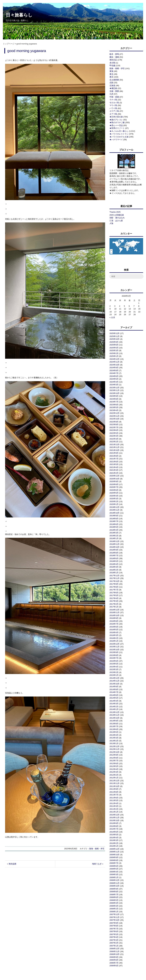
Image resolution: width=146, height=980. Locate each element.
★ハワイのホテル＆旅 (119, 137)
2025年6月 (114, 345)
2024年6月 (114, 376)
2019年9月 (114, 516)
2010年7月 (114, 829)
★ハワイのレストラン (119, 134)
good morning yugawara (27, 51)
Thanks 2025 (115, 212)
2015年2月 (114, 672)
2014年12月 (115, 678)
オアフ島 (113, 114)
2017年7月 (114, 590)
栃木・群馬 (114, 54)
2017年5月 (114, 595)
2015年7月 (114, 658)
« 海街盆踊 (12, 864)
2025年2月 (114, 353)
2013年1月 (114, 743)
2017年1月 (114, 607)
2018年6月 (114, 558)
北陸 (111, 83)
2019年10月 (115, 513)
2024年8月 (114, 370)
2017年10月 (115, 581)
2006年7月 (114, 963)
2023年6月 (114, 405)
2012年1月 (114, 778)
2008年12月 (115, 880)
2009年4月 (114, 872)
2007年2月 (114, 943)
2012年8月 (114, 758)
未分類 (112, 63)
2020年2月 (114, 501)
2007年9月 (114, 923)
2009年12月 (115, 849)
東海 (111, 71)
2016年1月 (114, 641)
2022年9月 (114, 422)
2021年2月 (114, 473)
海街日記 (113, 60)
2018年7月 (114, 556)
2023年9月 (114, 396)
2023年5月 (114, 407)
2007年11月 (115, 917)
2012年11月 (115, 749)
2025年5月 (114, 348)
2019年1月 (114, 538)
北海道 (112, 86)
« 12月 (112, 317)
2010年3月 (114, 840)
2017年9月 (114, 584)
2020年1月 (114, 504)
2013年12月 (115, 712)
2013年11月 (115, 715)
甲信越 (112, 66)
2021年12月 (115, 445)
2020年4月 (114, 496)
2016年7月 (114, 624)
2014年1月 (114, 709)
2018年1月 (114, 573)
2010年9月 (114, 823)
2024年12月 (115, 359)
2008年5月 (114, 900)
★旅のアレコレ (116, 120)
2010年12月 (115, 815)
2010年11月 (115, 818)
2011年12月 (115, 781)
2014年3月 (114, 704)
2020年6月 (114, 490)
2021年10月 (115, 450)
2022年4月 (114, 436)
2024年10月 (115, 365)
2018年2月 (114, 570)
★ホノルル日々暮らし (119, 131)
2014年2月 (114, 707)
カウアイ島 (114, 111)
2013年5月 (114, 732)
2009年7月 (114, 863)
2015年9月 (114, 652)
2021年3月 (114, 470)
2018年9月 (114, 550)
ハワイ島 (113, 108)
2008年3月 (114, 906)
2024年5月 (114, 379)
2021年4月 (114, 467)
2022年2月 (114, 442)
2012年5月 (114, 766)
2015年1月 (114, 675)
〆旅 (111, 223)
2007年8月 (114, 926)
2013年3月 (114, 738)
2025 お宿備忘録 (117, 215)
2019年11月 (115, 510)
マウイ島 (113, 105)
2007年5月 (114, 934)
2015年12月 (115, 644)
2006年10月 (115, 954)
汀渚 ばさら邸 (116, 221)
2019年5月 (114, 527)
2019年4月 (114, 530)
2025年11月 (115, 336)
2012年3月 (114, 772)
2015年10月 (115, 650)
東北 (111, 74)
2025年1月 (114, 356)
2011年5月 (114, 800)
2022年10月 (115, 419)
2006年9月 (114, 957)
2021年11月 (115, 447)
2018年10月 (115, 547)
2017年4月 (114, 598)
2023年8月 (114, 399)
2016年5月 (114, 630)
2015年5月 (114, 664)
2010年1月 (114, 846)
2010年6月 (114, 832)
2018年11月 (115, 544)
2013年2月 (114, 741)
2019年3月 (114, 533)
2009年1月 (114, 877)
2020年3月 (114, 499)
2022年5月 (114, 433)
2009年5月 (114, 869)
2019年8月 (114, 519)
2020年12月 (115, 476)
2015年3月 (114, 669)
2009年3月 (114, 874)
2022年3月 (114, 439)
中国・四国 (114, 97)
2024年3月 (114, 385)
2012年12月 (115, 746)
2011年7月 (114, 795)
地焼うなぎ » (98, 864)
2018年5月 (114, 561)
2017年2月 (114, 604)
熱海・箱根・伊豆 (97, 849)
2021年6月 (114, 462)
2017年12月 (115, 576)
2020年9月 (114, 481)
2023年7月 (114, 402)
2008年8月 (114, 892)
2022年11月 (115, 416)
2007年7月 (114, 929)
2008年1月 (114, 912)
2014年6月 (114, 695)
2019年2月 (114, 536)
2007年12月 (115, 914)
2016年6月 (114, 627)
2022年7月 (114, 427)
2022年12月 (115, 413)
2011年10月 (115, 786)
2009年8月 (114, 860)
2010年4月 (114, 838)
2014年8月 (114, 689)
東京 (111, 77)
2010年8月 (114, 826)
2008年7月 (114, 894)
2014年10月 (115, 684)
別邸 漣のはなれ (117, 218)
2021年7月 (114, 459)
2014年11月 (115, 681)
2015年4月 (114, 667)
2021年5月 (114, 464)
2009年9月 (114, 857)
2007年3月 (114, 940)
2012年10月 (115, 752)
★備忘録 (113, 88)
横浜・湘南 (114, 57)
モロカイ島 (114, 103)
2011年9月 (114, 789)
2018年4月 (114, 564)
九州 (111, 94)
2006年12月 (115, 949)
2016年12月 (115, 610)
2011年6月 (114, 798)
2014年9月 (114, 687)
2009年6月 (114, 866)
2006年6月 (114, 966)
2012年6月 (114, 763)
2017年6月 (114, 593)
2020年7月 (114, 487)
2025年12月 (115, 333)
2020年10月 (115, 479)
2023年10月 (115, 393)
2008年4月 (114, 903)
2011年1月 (114, 812)
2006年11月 (115, 951)
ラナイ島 (113, 100)
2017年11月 (115, 578)
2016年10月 (115, 615)
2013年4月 (114, 735)
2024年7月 (114, 373)
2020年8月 (114, 484)
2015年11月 (115, 647)
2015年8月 (114, 655)
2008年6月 (114, 897)
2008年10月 (115, 886)
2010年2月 (114, 843)
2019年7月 (114, 521)
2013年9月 (114, 721)
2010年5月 (114, 835)
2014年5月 (114, 698)
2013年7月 (114, 726)
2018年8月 (114, 553)
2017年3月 (114, 601)
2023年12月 (115, 388)
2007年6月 (114, 931)
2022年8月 (114, 424)
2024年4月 (114, 382)
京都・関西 (114, 91)
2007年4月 (114, 937)
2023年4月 (114, 410)
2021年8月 (114, 456)
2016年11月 (115, 612)
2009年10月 (115, 855)
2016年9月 (114, 618)
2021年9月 (114, 453)
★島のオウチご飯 (117, 122)
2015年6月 (114, 661)
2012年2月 (114, 775)
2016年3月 (114, 635)
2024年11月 (115, 362)
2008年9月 (114, 889)
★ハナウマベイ (116, 140)
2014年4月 (114, 701)
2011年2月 (114, 809)
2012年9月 (114, 755)
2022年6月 (114, 430)
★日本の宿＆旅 (116, 117)
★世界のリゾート (117, 128)
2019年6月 (114, 524)
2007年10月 (115, 920)
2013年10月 (115, 718)
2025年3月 (114, 350)
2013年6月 (114, 729)
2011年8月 (114, 792)
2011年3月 (114, 806)
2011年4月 (114, 803)
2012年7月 (114, 761)
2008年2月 (114, 909)
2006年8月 (114, 960)
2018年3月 (114, 567)
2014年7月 (114, 692)
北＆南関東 (114, 80)
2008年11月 (115, 883)
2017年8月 (114, 587)
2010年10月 (115, 820)
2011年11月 (115, 783)
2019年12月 (115, 507)
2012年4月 (114, 769)
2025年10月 (115, 339)
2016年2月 (114, 638)
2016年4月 (114, 632)
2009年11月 (115, 852)
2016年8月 (114, 621)
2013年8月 (114, 724)
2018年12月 (115, 541)
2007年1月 (114, 946)
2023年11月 (115, 390)
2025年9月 (114, 342)
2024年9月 (114, 368)
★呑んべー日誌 (116, 125)
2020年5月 (114, 493)
